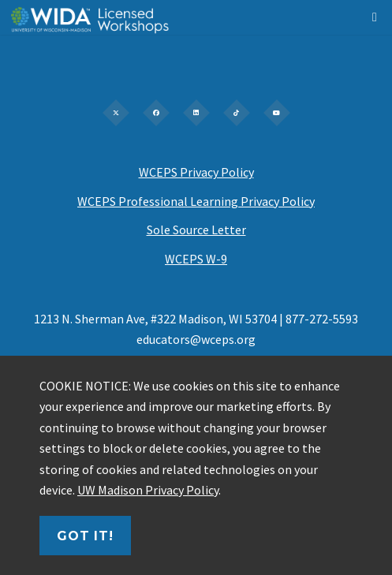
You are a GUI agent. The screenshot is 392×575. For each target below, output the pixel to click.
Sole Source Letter (196, 230)
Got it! (85, 536)
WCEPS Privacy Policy (196, 172)
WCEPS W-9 (196, 259)
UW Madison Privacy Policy (148, 490)
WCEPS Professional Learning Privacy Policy (196, 201)
